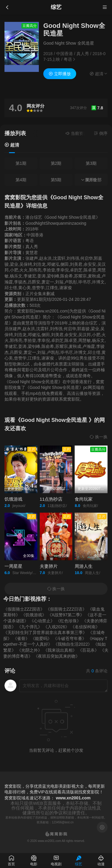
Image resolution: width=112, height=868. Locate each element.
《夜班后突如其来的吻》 (57, 656)
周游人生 (84, 566)
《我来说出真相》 (60, 650)
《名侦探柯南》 (85, 627)
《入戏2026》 (56, 627)
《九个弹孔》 (30, 627)
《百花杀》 (88, 650)
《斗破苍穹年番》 (70, 638)
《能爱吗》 (41, 638)
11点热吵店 (51, 499)
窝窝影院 (13, 798)
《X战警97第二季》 (66, 615)
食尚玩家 (84, 499)
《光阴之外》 (30, 650)
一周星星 (13, 566)
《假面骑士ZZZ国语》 (24, 609)
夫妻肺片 (49, 566)
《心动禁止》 (42, 621)
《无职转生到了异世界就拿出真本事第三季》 (45, 632)
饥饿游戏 (13, 499)
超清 (12, 145)
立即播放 (60, 74)
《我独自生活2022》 (73, 644)
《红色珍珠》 (68, 621)
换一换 (99, 437)
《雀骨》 (21, 638)
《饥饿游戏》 (34, 615)
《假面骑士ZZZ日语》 (66, 609)
